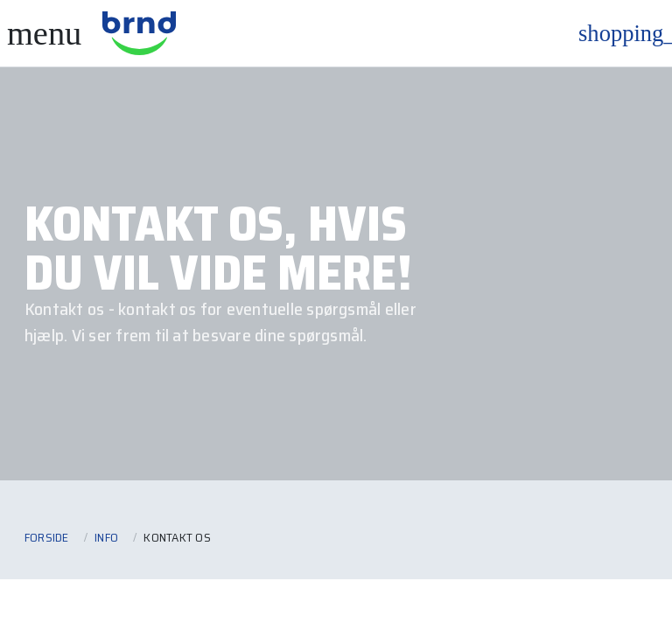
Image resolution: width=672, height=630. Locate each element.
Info (106, 537)
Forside (47, 537)
